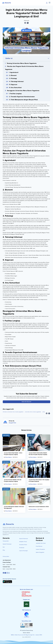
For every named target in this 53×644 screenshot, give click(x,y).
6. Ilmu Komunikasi (15, 88)
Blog (4, 550)
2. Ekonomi (13, 75)
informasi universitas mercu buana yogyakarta (13, 412)
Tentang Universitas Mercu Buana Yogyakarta (22, 63)
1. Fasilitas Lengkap (15, 94)
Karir (4, 547)
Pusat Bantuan (39, 546)
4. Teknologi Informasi (16, 82)
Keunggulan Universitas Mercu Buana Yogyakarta (23, 91)
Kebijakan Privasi (23, 542)
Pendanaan (22, 548)
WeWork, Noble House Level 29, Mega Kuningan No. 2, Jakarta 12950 (26, 635)
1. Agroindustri (14, 72)
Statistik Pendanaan (7, 544)
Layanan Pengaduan (40, 549)
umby (44, 412)
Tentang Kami (6, 541)
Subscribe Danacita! (27, 402)
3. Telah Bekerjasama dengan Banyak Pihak (24, 100)
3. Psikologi (13, 78)
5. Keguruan (13, 85)
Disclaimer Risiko (23, 545)
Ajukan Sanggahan (40, 552)
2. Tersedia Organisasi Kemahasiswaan (22, 97)
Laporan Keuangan (24, 551)
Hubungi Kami (6, 556)
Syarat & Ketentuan (24, 539)
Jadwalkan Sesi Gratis (41, 543)
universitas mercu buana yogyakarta (33, 412)
